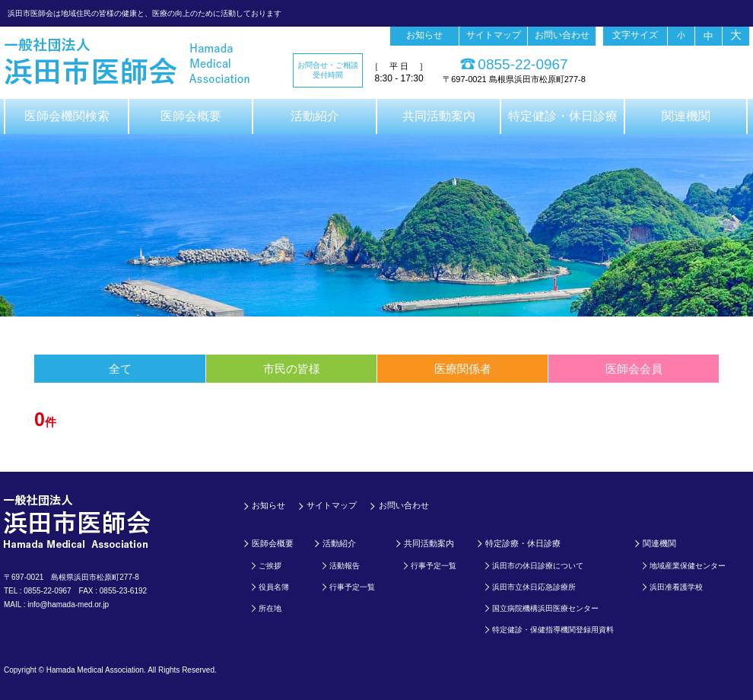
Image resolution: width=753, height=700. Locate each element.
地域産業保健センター (688, 566)
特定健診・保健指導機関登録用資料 (553, 630)
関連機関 (686, 116)
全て (120, 369)
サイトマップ (494, 35)
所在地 (270, 608)
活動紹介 (315, 116)
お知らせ (424, 35)
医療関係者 (463, 369)
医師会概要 (191, 116)
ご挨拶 (270, 566)
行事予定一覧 (352, 587)
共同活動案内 (439, 116)
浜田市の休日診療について (538, 566)
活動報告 (345, 566)
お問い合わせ (562, 35)
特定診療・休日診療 (523, 543)
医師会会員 (634, 369)
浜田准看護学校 (676, 587)
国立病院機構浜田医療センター (545, 608)
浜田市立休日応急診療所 (534, 587)
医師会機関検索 (67, 116)
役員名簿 (274, 587)
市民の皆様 (292, 369)
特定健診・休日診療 (563, 116)
